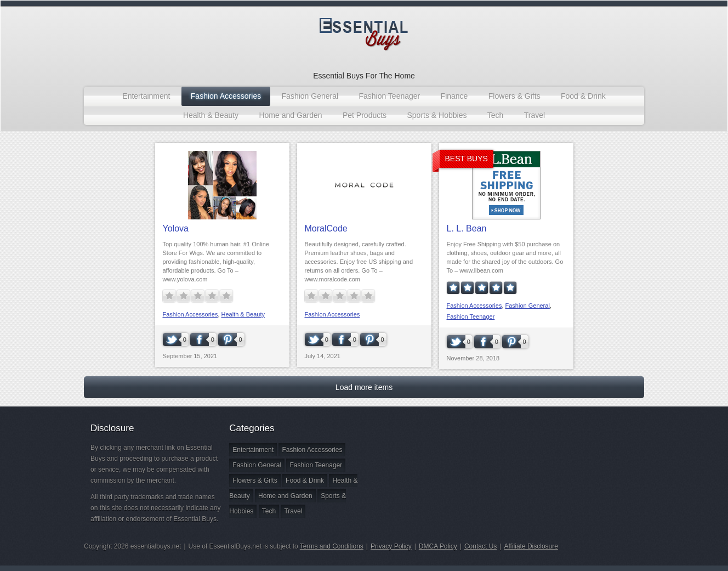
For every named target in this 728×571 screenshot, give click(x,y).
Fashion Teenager (389, 96)
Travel (534, 115)
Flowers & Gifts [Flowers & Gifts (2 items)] (255, 480)
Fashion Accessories (226, 96)
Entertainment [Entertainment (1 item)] (253, 450)
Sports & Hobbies (437, 115)
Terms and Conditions (332, 546)
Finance (454, 96)
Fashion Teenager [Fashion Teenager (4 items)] (316, 465)
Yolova (176, 228)
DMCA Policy (438, 546)
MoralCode (326, 228)
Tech (496, 115)
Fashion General (310, 96)
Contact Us (480, 546)
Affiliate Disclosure (531, 546)
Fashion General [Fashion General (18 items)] (257, 465)
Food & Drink (583, 96)
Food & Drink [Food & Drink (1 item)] (305, 480)
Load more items (364, 387)
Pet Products (365, 115)
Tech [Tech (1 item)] (269, 511)
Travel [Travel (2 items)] (293, 511)
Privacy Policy (391, 546)
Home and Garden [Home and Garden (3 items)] (285, 496)
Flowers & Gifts (514, 96)
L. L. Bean (467, 228)
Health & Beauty (211, 115)
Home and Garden (290, 115)
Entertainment (146, 96)
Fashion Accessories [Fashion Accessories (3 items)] (312, 450)
